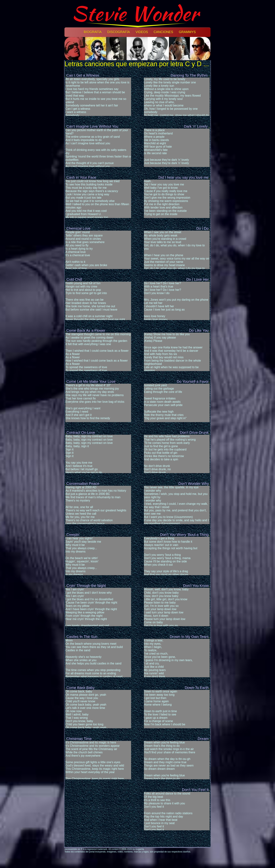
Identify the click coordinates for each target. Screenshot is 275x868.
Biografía (93, 32)
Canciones (163, 32)
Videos (142, 32)
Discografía (119, 32)
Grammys (187, 32)
